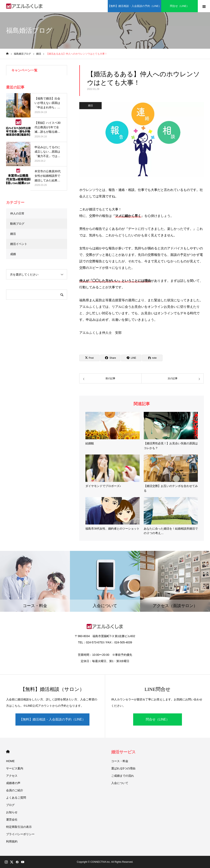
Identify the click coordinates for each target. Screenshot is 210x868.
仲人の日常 (17, 213)
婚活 (90, 106)
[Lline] (131, 358)
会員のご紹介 (15, 790)
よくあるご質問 (16, 798)
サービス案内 (15, 768)
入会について (120, 783)
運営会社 (12, 820)
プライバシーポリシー (20, 834)
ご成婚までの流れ (123, 776)
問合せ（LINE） (158, 719)
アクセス (12, 776)
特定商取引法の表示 (19, 827)
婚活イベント (19, 244)
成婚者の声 (13, 783)
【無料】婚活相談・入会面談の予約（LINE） (52, 719)
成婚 (13, 254)
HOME (8, 752)
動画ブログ (17, 224)
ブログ (10, 805)
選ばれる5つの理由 (123, 768)
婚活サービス (123, 752)
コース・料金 (120, 761)
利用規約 (12, 841)
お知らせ (12, 812)
